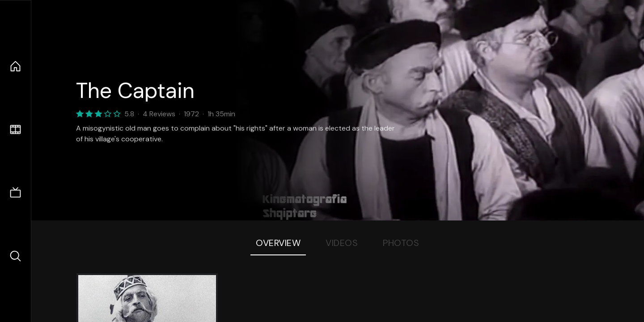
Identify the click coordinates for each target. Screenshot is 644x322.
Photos (401, 243)
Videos (342, 243)
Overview (278, 243)
